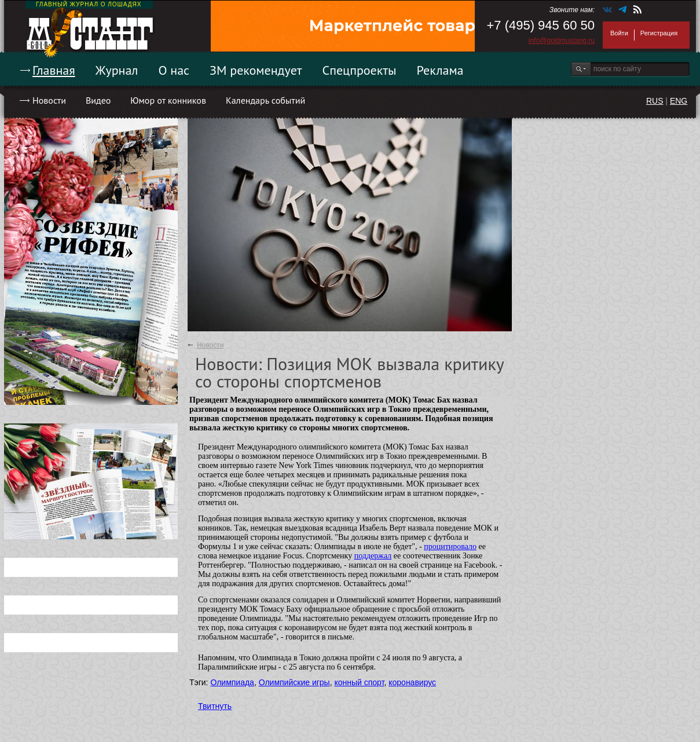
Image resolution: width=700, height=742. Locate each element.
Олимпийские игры (294, 682)
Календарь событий (265, 100)
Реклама (440, 70)
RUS (655, 101)
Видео (98, 100)
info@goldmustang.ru (562, 41)
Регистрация (659, 33)
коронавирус (412, 682)
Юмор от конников (168, 100)
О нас (174, 70)
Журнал (117, 70)
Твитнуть (215, 706)
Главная (54, 70)
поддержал (373, 556)
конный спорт (359, 682)
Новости (49, 100)
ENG (679, 101)
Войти (619, 33)
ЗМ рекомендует (256, 70)
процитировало (450, 547)
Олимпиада (232, 682)
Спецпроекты (360, 70)
